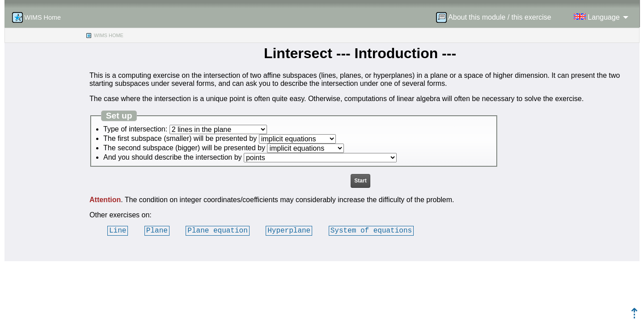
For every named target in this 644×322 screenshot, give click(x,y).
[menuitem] (496, 17)
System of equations (371, 230)
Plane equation (217, 230)
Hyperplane (289, 230)
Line (118, 230)
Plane (157, 230)
